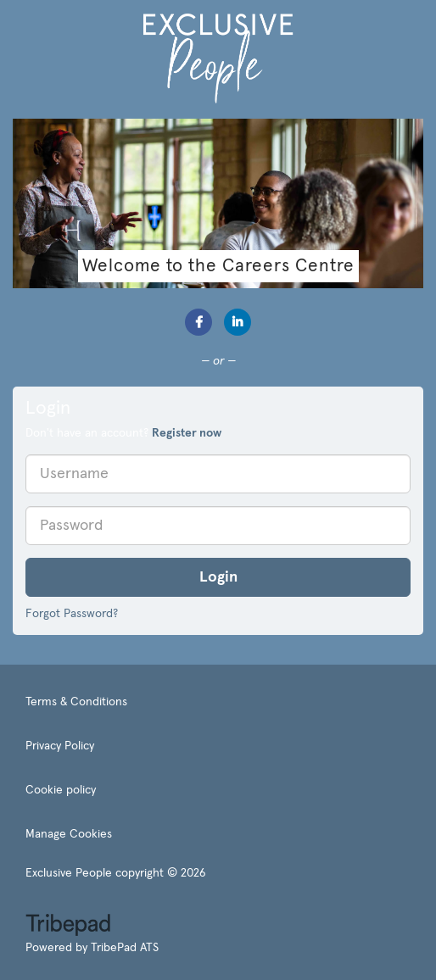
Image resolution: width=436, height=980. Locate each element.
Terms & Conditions (76, 702)
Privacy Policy (60, 746)
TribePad (68, 927)
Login (218, 577)
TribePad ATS (125, 948)
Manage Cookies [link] (69, 834)
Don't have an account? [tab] (123, 433)
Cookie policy (61, 790)
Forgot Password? (72, 614)
